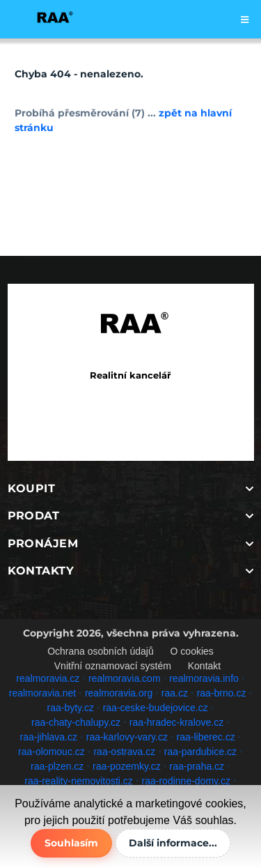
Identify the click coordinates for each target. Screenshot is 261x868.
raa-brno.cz (222, 693)
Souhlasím (71, 843)
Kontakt (204, 666)
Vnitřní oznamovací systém (113, 666)
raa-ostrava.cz (124, 752)
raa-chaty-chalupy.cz (76, 722)
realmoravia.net (43, 693)
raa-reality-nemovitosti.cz (79, 781)
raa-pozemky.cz (127, 766)
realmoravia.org (119, 693)
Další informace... (173, 843)
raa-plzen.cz (57, 766)
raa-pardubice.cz (200, 752)
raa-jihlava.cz (49, 737)
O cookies (192, 651)
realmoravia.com (124, 678)
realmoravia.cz (48, 678)
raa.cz (175, 693)
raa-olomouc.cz (52, 752)
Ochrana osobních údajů (101, 651)
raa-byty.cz (71, 708)
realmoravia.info (204, 678)
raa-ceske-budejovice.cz (156, 708)
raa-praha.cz (197, 766)
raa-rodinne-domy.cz (186, 781)
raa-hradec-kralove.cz (176, 722)
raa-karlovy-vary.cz (127, 737)
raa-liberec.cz (206, 737)
